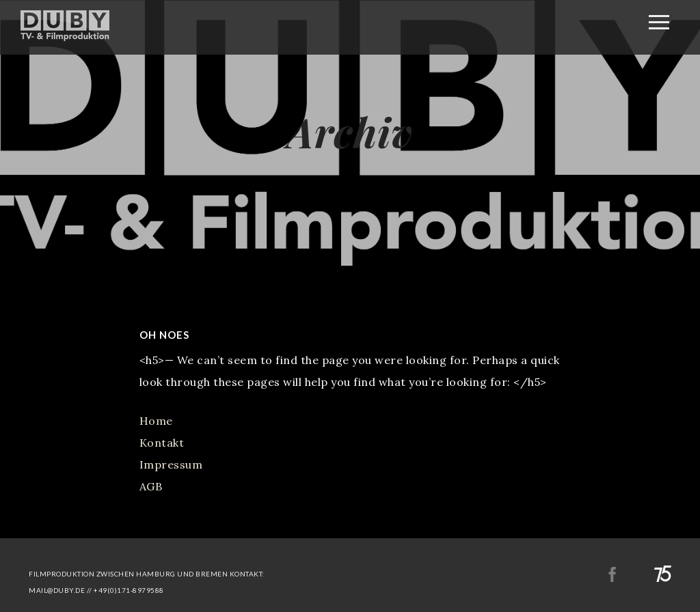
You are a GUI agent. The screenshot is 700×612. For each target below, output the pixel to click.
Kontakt (162, 443)
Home (156, 421)
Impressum (171, 464)
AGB (151, 486)
